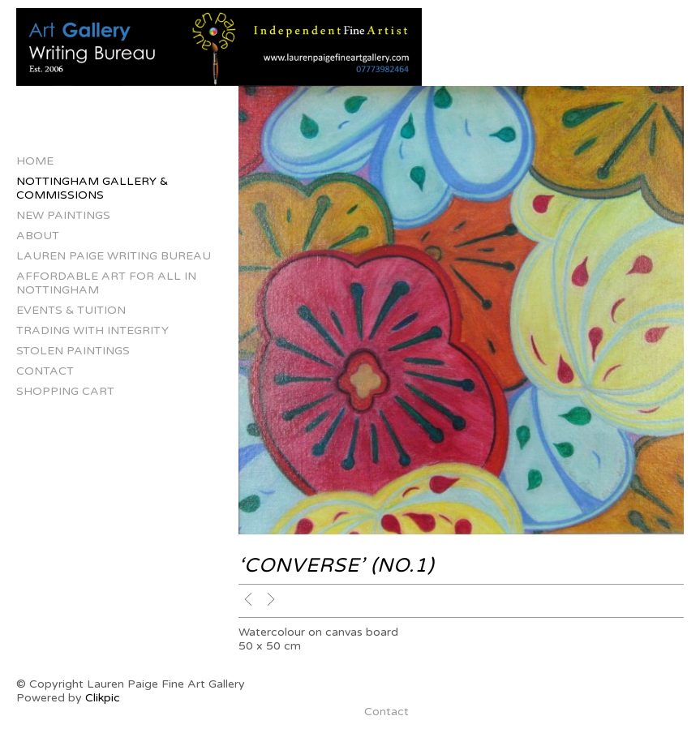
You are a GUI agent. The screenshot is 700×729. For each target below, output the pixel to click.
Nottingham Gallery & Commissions (92, 188)
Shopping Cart (65, 391)
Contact (45, 371)
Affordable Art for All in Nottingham (106, 283)
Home (35, 161)
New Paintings (63, 215)
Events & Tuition (71, 310)
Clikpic (103, 698)
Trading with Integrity (92, 330)
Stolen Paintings (73, 351)
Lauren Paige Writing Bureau (114, 256)
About (38, 236)
